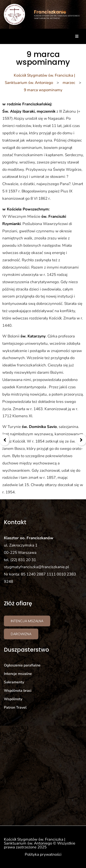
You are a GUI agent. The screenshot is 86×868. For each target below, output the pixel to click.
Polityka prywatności (43, 854)
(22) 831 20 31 (23, 560)
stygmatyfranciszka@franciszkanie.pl (36, 567)
